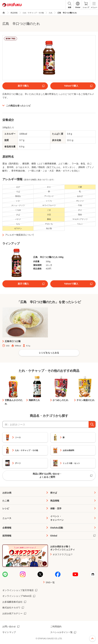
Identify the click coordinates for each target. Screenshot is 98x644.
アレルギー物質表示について (20, 235)
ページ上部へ (92, 638)
